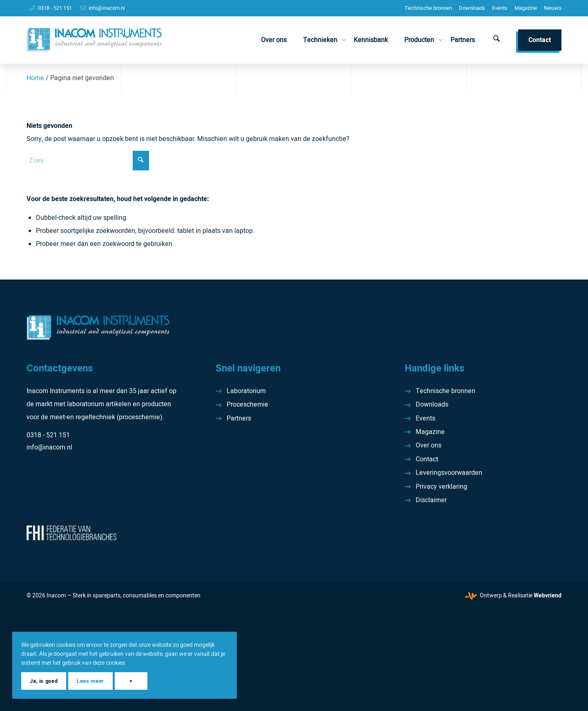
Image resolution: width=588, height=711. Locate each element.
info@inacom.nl (107, 8)
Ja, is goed (44, 681)
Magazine (526, 8)
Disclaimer (431, 500)
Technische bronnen (428, 8)
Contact (427, 459)
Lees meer (90, 681)
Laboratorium (246, 391)
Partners (239, 418)
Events (500, 8)
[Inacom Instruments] (94, 40)
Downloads (472, 8)
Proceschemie (247, 405)
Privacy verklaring (441, 487)
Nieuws (553, 8)
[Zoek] (497, 40)
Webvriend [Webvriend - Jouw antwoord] (548, 596)
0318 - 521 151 (55, 8)
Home (35, 78)
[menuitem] (428, 8)
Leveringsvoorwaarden (449, 473)
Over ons (429, 445)
